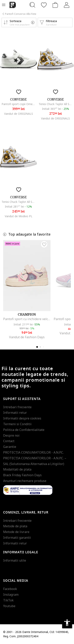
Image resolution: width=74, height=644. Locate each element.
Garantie (10, 447)
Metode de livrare (16, 532)
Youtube (9, 606)
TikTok (8, 600)
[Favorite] (44, 5)
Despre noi (11, 435)
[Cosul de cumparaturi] (55, 5)
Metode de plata (15, 526)
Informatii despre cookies (22, 418)
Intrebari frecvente (17, 407)
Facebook (10, 589)
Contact (9, 441)
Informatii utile (15, 560)
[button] (19, 22)
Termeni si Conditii (17, 424)
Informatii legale (21, 552)
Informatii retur (15, 413)
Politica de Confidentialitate (24, 430)
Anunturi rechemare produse (25, 481)
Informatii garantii (17, 538)
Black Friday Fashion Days (22, 475)
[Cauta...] (32, 5)
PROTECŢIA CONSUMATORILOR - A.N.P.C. (33, 452)
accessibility (67, 623)
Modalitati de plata (17, 469)
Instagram (11, 595)
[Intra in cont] (67, 5)
